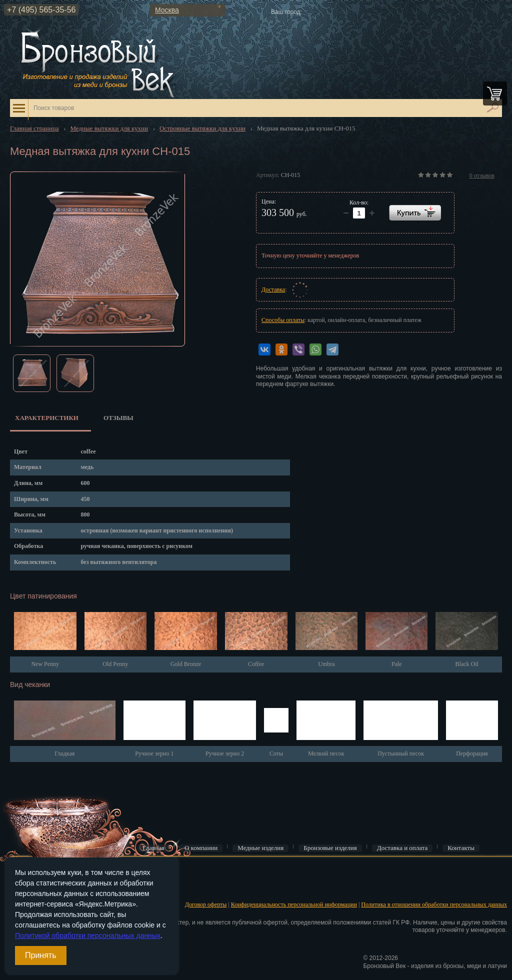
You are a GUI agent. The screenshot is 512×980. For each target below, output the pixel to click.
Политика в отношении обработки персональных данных (434, 904)
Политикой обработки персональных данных (88, 935)
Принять (41, 955)
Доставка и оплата (402, 848)
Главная (153, 848)
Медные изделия (260, 848)
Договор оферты (206, 904)
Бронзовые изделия (330, 848)
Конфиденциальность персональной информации (294, 904)
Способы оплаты (283, 320)
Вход (15, 872)
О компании (201, 848)
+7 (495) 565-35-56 (41, 10)
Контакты (461, 848)
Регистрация (25, 888)
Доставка (273, 289)
